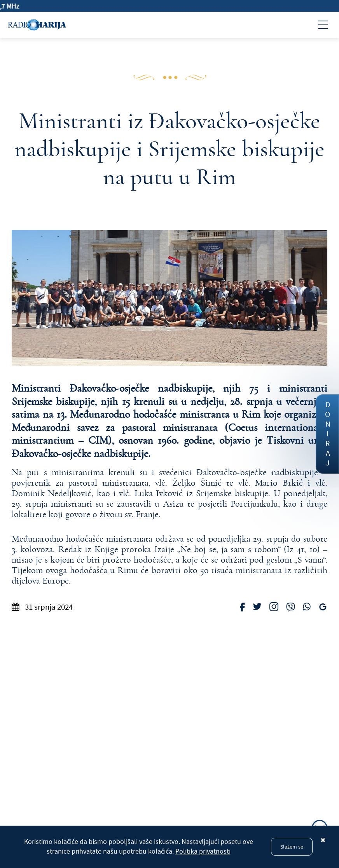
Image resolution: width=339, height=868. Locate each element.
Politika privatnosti (203, 851)
